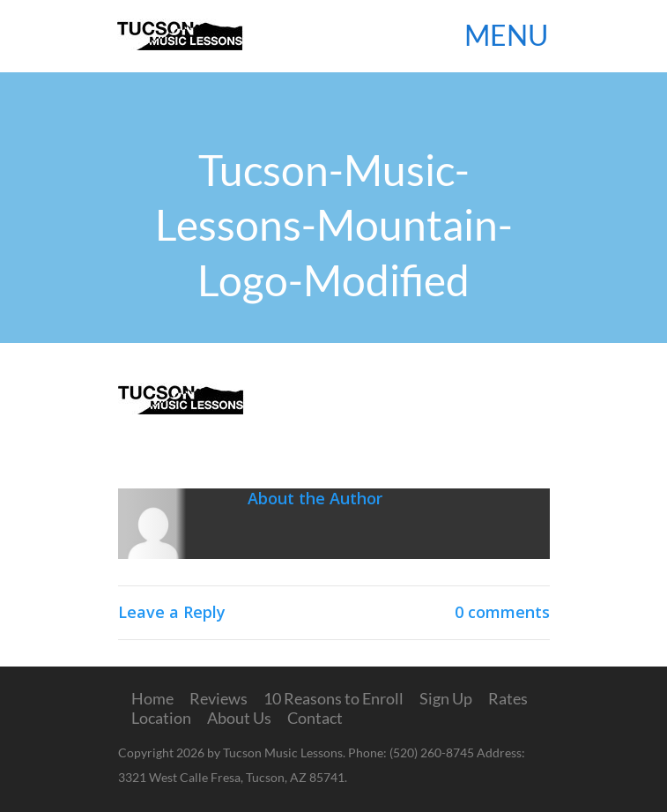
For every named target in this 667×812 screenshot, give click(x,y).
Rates (508, 698)
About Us (239, 718)
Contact (315, 718)
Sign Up (446, 698)
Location (161, 718)
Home (152, 698)
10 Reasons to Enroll (333, 698)
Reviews (219, 698)
